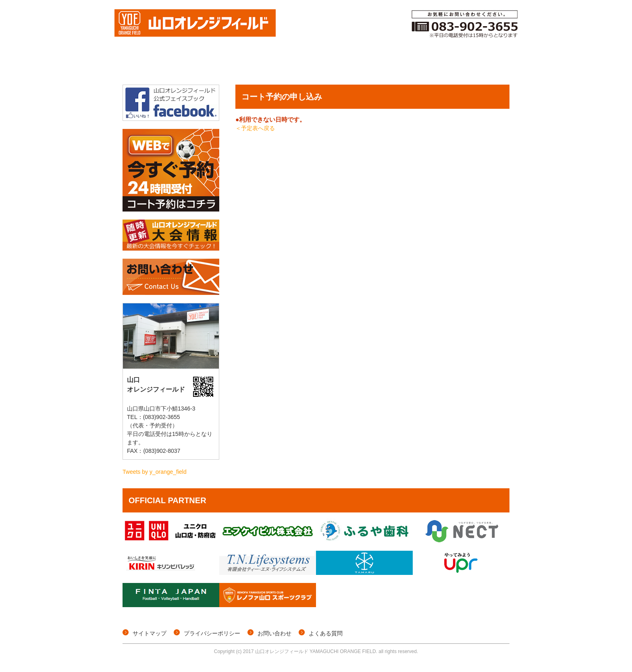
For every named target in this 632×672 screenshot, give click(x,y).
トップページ (143, 66)
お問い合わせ (274, 633)
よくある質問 (326, 633)
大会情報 (185, 66)
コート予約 (330, 66)
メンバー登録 (384, 66)
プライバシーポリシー (212, 633)
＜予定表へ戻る (255, 128)
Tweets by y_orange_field (155, 472)
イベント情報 (275, 66)
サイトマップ (150, 633)
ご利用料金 (438, 66)
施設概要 (488, 66)
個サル (228, 66)
